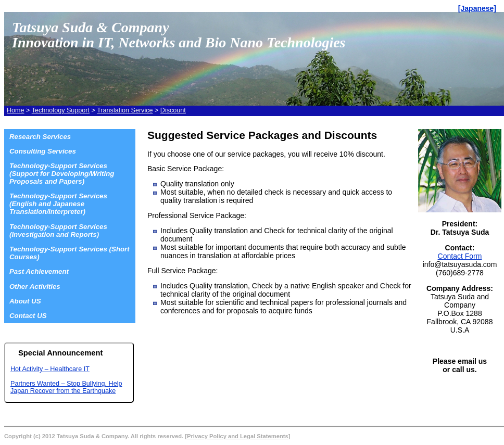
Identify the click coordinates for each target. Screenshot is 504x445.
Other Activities (35, 287)
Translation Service (125, 110)
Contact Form (460, 256)
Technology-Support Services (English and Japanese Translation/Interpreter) (58, 204)
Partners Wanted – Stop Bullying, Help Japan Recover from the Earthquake (66, 387)
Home (16, 110)
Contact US (28, 316)
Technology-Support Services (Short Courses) (70, 253)
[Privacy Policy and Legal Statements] (237, 436)
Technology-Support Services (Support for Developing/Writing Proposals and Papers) (62, 174)
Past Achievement (39, 271)
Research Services (40, 137)
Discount (173, 110)
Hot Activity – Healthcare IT (50, 369)
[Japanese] (477, 8)
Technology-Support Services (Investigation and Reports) (58, 231)
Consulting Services (43, 151)
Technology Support (61, 110)
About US (25, 301)
